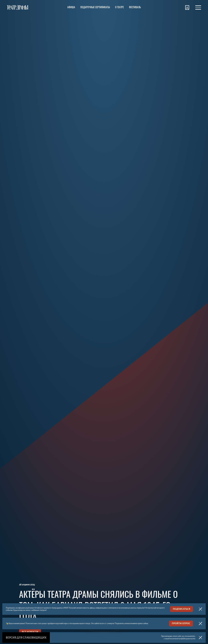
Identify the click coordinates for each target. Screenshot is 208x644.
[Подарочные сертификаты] (95, 8)
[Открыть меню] (198, 8)
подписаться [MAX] (181, 609)
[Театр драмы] (17, 8)
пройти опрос (181, 623)
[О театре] (119, 8)
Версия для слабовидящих (26, 638)
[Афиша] (71, 8)
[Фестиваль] (135, 8)
